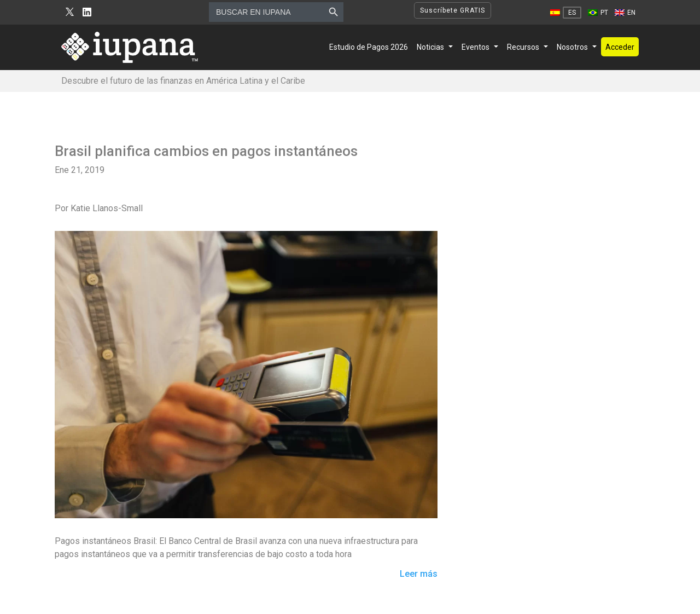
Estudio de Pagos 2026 (369, 47)
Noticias (430, 47)
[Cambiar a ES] (566, 13)
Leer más (419, 574)
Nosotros (572, 47)
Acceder (620, 47)
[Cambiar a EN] (625, 13)
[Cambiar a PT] (598, 13)
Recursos (523, 47)
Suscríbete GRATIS (453, 10)
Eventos (476, 47)
